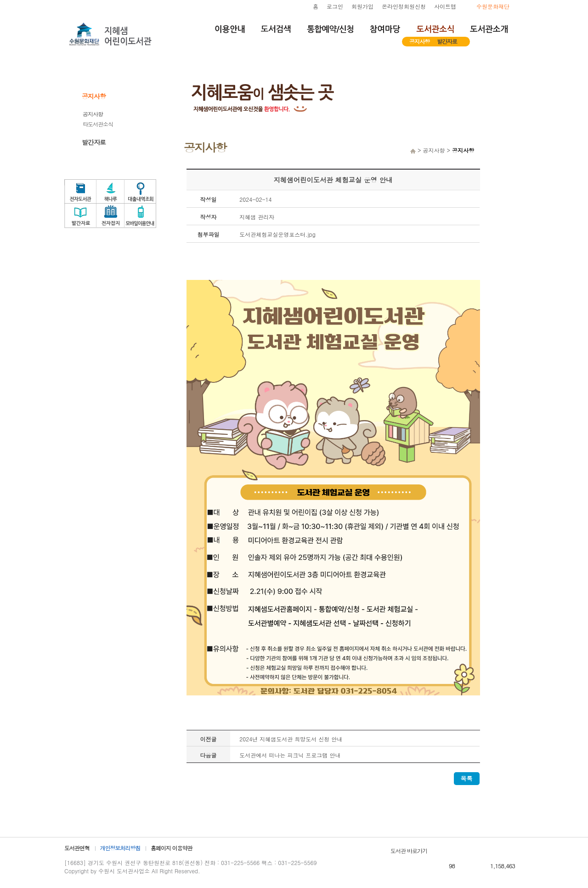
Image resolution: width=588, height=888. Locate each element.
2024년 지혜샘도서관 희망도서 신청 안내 (291, 739)
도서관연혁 (77, 848)
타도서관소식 (98, 124)
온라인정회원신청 (404, 6)
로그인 (335, 6)
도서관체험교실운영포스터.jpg (277, 234)
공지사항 (419, 41)
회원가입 (362, 6)
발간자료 (447, 41)
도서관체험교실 (510, 188)
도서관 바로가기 (409, 851)
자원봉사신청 (510, 165)
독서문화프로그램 (510, 210)
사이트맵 (445, 6)
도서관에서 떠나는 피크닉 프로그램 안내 (290, 755)
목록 (467, 778)
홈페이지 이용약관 (171, 848)
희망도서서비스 (510, 143)
